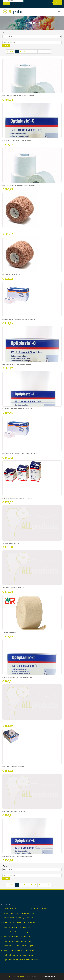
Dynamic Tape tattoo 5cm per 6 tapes (17, 932)
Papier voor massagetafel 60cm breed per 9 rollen (21, 960)
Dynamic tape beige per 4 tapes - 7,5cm (18, 937)
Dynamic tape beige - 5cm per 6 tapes (17, 927)
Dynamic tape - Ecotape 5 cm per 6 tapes (18, 946)
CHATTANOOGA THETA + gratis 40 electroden (20, 918)
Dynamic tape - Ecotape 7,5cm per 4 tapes (19, 950)
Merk (5, 33)
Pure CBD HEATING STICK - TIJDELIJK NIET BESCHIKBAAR (26, 909)
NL (10, 976)
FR (52, 2)
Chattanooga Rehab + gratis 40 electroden (19, 913)
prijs (10, 51)
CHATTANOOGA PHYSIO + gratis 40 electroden (21, 923)
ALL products (22, 976)
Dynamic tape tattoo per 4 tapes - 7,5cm (18, 941)
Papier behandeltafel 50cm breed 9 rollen (18, 955)
